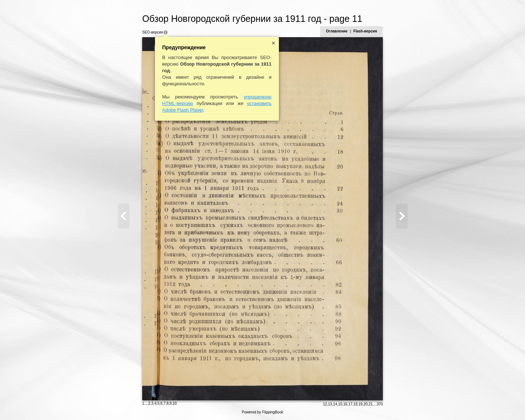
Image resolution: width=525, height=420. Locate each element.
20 (365, 404)
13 (330, 404)
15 (340, 404)
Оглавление (337, 31)
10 (174, 403)
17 (350, 404)
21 (371, 404)
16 (345, 404)
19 (360, 404)
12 (325, 404)
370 (380, 404)
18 (355, 404)
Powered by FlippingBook (262, 412)
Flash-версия (365, 31)
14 (335, 404)
